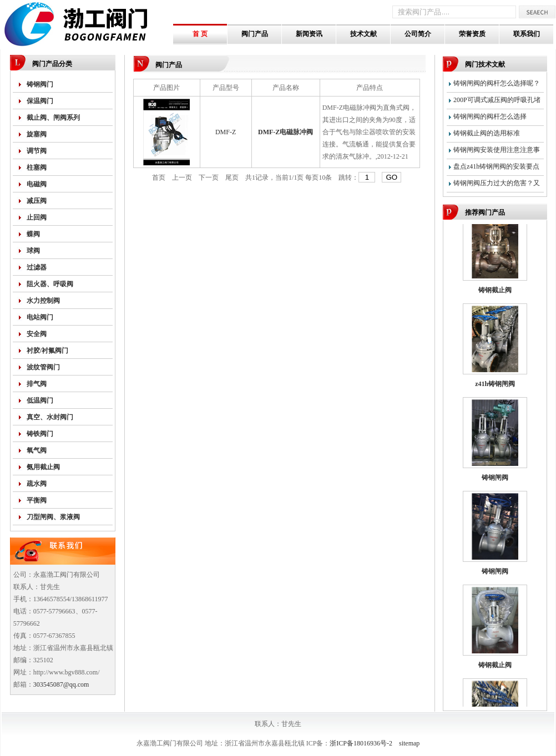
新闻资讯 (309, 34)
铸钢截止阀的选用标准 (487, 133)
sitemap (409, 743)
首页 (159, 177)
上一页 (182, 177)
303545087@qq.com (61, 684)
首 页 (200, 34)
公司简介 (418, 34)
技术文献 (363, 34)
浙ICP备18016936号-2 (361, 743)
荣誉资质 (472, 34)
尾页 (232, 177)
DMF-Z (226, 132)
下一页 (209, 177)
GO (391, 177)
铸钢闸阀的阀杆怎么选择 (490, 116)
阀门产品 (255, 34)
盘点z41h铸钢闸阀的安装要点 (496, 166)
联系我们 (527, 34)
